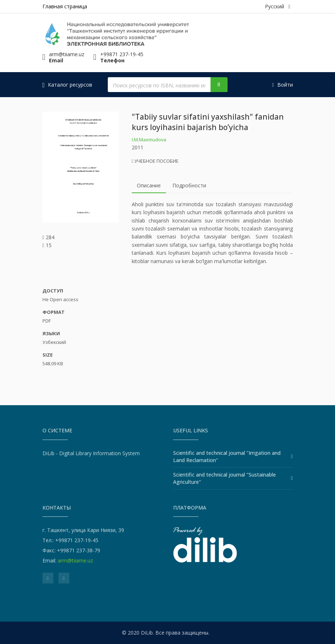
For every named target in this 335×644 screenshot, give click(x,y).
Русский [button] (277, 6)
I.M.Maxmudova (149, 140)
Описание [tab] (149, 185)
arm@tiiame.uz (75, 560)
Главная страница (65, 6)
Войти (282, 85)
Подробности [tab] (189, 185)
